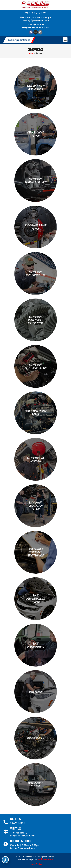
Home (31, 53)
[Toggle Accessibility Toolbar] (5, 860)
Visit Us (15, 829)
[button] (19, 40)
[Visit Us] (6, 832)
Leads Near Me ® (45, 859)
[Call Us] (6, 822)
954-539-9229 (36, 13)
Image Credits (35, 864)
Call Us (15, 819)
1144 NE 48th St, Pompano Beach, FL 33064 (35, 26)
